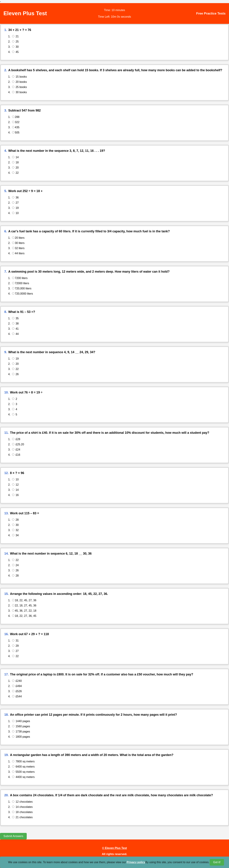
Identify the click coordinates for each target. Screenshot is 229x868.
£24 (16, 450)
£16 (16, 455)
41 (15, 329)
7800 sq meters (23, 761)
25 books (19, 87)
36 (15, 198)
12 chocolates (22, 802)
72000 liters (21, 283)
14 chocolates (22, 807)
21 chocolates (22, 817)
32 (15, 530)
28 (15, 520)
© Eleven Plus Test (114, 848)
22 (15, 173)
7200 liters (20, 278)
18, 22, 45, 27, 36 (24, 600)
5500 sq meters (23, 772)
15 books (19, 77)
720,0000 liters (23, 294)
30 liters (18, 243)
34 (15, 535)
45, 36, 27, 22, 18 (24, 611)
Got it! (217, 862)
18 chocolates (22, 812)
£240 (17, 681)
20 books (19, 82)
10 (15, 213)
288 (16, 117)
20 (15, 168)
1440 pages (21, 721)
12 (15, 485)
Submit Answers (13, 836)
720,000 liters (22, 288)
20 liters (18, 238)
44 (15, 334)
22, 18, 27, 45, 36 (24, 605)
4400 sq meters (23, 777)
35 (15, 318)
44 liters (18, 253)
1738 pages (21, 732)
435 (16, 127)
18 (15, 162)
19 (15, 208)
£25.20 (18, 444)
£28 (16, 439)
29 (15, 646)
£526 (17, 691)
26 (15, 374)
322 (16, 122)
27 (15, 203)
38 (15, 324)
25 (15, 42)
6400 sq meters (23, 767)
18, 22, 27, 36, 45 (24, 616)
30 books (19, 92)
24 (15, 565)
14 (15, 157)
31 (15, 641)
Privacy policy (136, 862)
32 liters (18, 248)
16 (15, 495)
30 (15, 47)
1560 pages (21, 726)
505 (16, 133)
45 (15, 52)
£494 (17, 686)
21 (15, 36)
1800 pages (21, 737)
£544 (17, 696)
